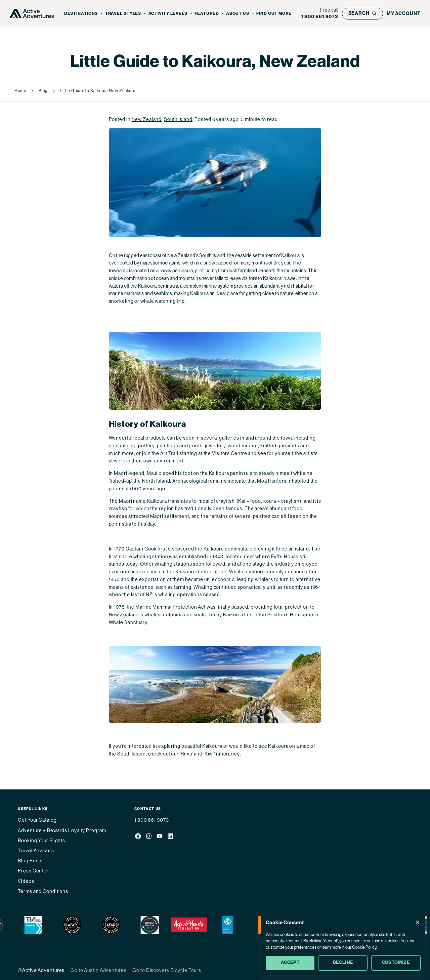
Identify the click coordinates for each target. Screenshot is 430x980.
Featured (207, 13)
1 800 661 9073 (152, 820)
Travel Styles (123, 13)
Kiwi (209, 754)
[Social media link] (138, 837)
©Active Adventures (41, 970)
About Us (238, 13)
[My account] (404, 14)
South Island (178, 119)
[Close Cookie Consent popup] (418, 922)
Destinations (81, 13)
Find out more (274, 13)
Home (21, 91)
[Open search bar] (362, 14)
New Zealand (146, 119)
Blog (43, 91)
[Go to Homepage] (32, 13)
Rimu (186, 754)
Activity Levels (168, 13)
